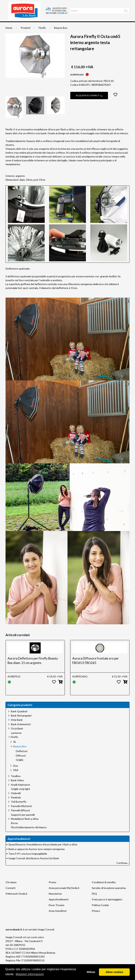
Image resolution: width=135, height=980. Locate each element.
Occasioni (62, 25)
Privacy (96, 917)
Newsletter (55, 900)
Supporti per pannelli (23, 821)
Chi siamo (32, 25)
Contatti (10, 895)
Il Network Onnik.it (16, 900)
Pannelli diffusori (20, 817)
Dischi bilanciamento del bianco (29, 834)
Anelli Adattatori (20, 791)
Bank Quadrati (19, 718)
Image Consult (46, 936)
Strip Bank (17, 726)
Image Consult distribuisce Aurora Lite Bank (34, 865)
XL (15, 748)
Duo (16, 772)
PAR (16, 777)
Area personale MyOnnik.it (64, 895)
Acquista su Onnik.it (89, 102)
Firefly (42, 34)
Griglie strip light (21, 796)
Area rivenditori (58, 917)
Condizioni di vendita (104, 889)
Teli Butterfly (19, 808)
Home (9, 25)
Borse (14, 830)
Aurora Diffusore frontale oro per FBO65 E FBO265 (96, 667)
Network (73, 25)
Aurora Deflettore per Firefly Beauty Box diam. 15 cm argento (33, 667)
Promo (53, 889)
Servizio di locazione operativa (109, 895)
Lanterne (16, 740)
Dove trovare (20, 25)
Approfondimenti (47, 25)
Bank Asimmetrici (21, 731)
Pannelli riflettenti (21, 813)
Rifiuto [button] (91, 972)
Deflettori (22, 758)
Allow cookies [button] (114, 972)
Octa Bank (17, 735)
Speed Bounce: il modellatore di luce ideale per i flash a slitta (43, 851)
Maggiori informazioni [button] (30, 974)
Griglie (20, 766)
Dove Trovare (57, 912)
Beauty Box (61, 34)
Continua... (123, 869)
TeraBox (16, 783)
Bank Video (17, 787)
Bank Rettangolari (21, 722)
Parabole (16, 804)
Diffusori (21, 762)
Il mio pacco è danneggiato (107, 906)
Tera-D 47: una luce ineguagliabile (28, 860)
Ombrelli (16, 800)
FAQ (94, 900)
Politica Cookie (100, 912)
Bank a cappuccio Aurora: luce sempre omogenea (37, 856)
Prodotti (25, 34)
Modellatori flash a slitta (25, 825)
